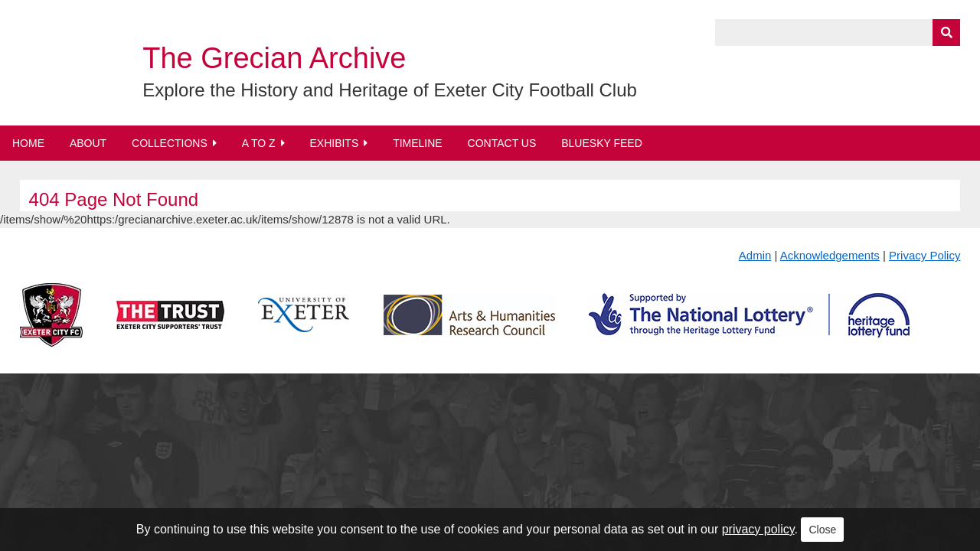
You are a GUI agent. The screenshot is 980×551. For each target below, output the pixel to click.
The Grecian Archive (274, 58)
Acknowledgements (830, 255)
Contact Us (502, 143)
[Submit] (946, 33)
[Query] (838, 33)
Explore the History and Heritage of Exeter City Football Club (390, 90)
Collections (170, 143)
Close (822, 530)
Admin (755, 255)
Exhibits (334, 143)
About (88, 143)
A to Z (259, 143)
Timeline (418, 143)
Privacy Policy (924, 255)
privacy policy (758, 529)
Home (28, 143)
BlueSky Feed (602, 143)
